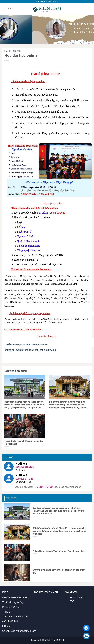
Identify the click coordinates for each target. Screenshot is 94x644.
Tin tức (17, 51)
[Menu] (7, 9)
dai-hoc (8, 51)
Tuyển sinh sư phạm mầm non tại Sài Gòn (26, 345)
